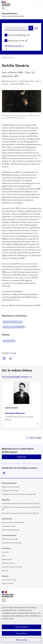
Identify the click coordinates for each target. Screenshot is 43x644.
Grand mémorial (7, 526)
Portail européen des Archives (12, 522)
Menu (40, 3)
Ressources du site (16, 41)
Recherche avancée (13, 46)
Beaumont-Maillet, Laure (13, 322)
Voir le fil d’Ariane (8, 57)
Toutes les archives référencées (12, 567)
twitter (4, 473)
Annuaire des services (9, 580)
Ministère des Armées (9, 491)
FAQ (36, 28)
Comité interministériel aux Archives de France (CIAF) (19, 504)
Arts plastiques (9, 341)
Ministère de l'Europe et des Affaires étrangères (18, 494)
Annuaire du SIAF (8, 584)
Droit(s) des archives (9, 539)
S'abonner (22, 457)
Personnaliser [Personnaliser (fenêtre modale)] (22, 640)
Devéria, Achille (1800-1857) (14, 327)
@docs (4, 571)
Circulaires (5, 552)
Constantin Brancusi (15, 413)
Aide (3, 556)
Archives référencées (17, 35)
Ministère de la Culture (9, 487)
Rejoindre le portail (8, 563)
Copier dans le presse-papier (11, 359)
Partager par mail (4, 359)
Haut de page (35, 437)
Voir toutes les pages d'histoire (15, 377)
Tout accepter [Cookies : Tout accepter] (21, 627)
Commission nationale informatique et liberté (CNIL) (19, 513)
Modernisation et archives (10, 543)
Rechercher (31, 28)
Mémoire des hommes (9, 530)
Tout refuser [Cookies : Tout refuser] (21, 633)
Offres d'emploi (7, 559)
